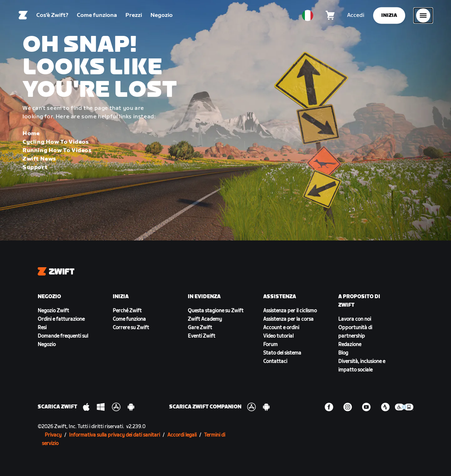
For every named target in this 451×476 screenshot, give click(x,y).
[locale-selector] (308, 16)
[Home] (23, 16)
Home (31, 134)
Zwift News (39, 159)
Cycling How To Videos (56, 142)
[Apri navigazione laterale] (423, 16)
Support (35, 167)
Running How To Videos (57, 151)
